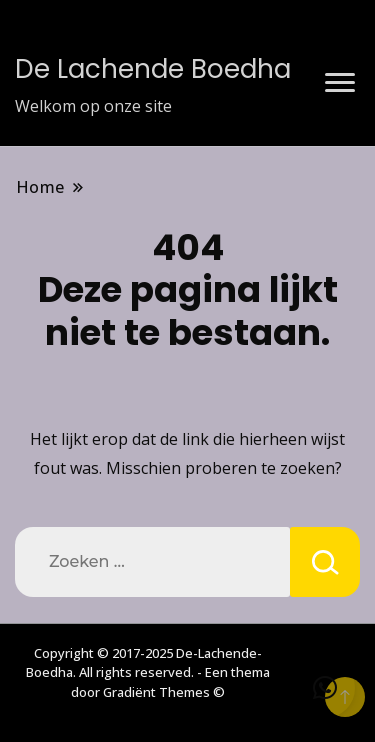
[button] (325, 688)
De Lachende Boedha (153, 69)
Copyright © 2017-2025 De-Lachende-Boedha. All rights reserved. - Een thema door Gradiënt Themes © (148, 672)
